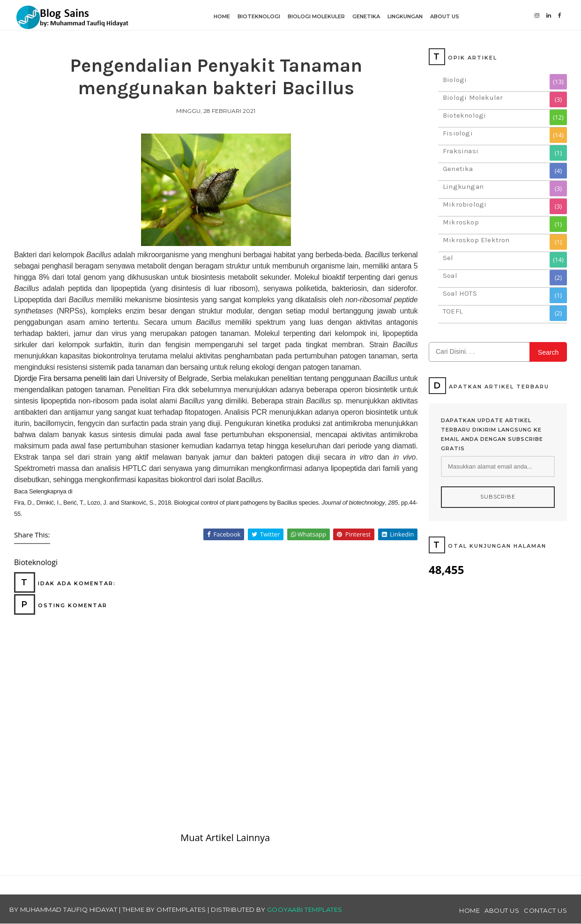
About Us (502, 910)
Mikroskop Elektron (476, 240)
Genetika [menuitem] (366, 16)
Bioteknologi (464, 115)
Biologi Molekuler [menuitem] (316, 16)
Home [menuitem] (222, 16)
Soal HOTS (460, 293)
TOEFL (453, 311)
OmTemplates (181, 909)
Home (469, 910)
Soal (450, 276)
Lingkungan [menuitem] (405, 16)
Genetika (458, 169)
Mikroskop (461, 222)
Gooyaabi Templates (305, 909)
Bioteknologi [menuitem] (259, 16)
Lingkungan (463, 186)
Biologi (455, 80)
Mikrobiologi (465, 204)
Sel (448, 258)
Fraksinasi (461, 151)
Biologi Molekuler (473, 97)
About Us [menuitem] (445, 16)
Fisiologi (458, 133)
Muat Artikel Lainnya (225, 838)
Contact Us (545, 910)
